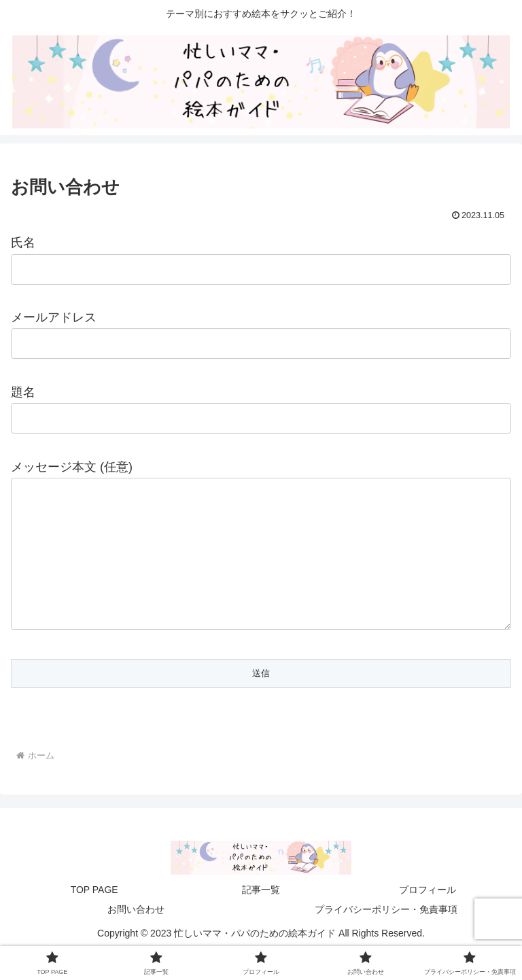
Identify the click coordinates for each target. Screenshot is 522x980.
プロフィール (428, 917)
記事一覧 (261, 917)
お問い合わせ (136, 937)
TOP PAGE (94, 917)
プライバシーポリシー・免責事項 (386, 937)
